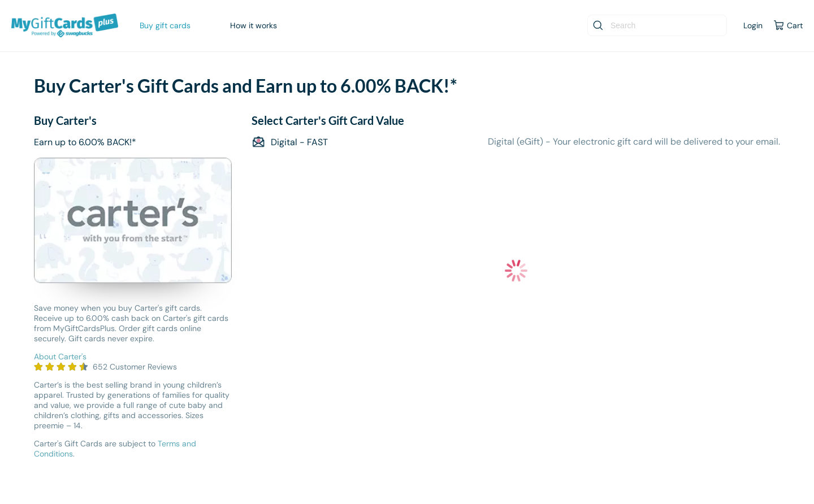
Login (753, 25)
